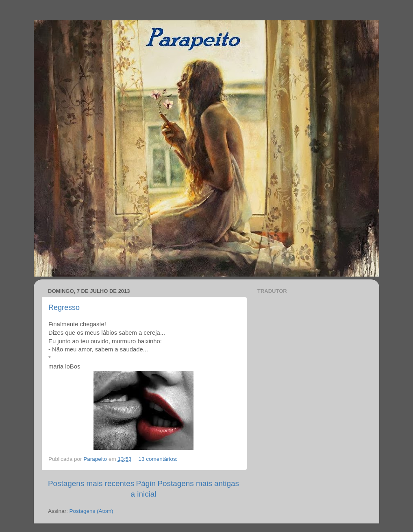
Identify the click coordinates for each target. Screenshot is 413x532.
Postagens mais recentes (91, 483)
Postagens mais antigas (198, 483)
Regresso (64, 307)
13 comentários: (159, 459)
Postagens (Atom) (91, 511)
